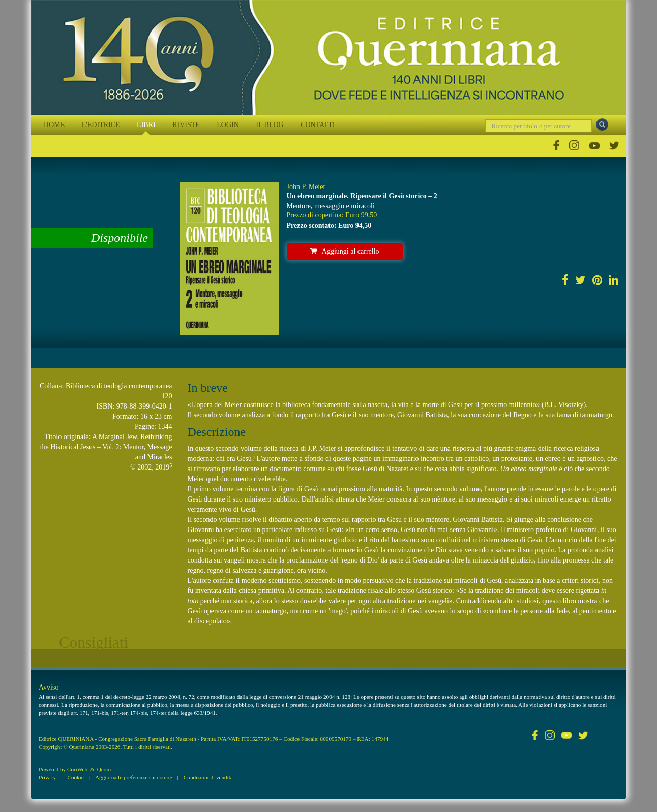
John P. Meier (306, 187)
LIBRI (146, 125)
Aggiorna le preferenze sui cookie (134, 777)
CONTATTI (318, 125)
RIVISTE (186, 125)
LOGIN (228, 125)
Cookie (75, 777)
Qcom (104, 769)
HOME (54, 125)
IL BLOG (270, 125)
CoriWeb (77, 769)
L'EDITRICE (101, 125)
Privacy (47, 777)
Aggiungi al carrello (345, 251)
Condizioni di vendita (208, 777)
